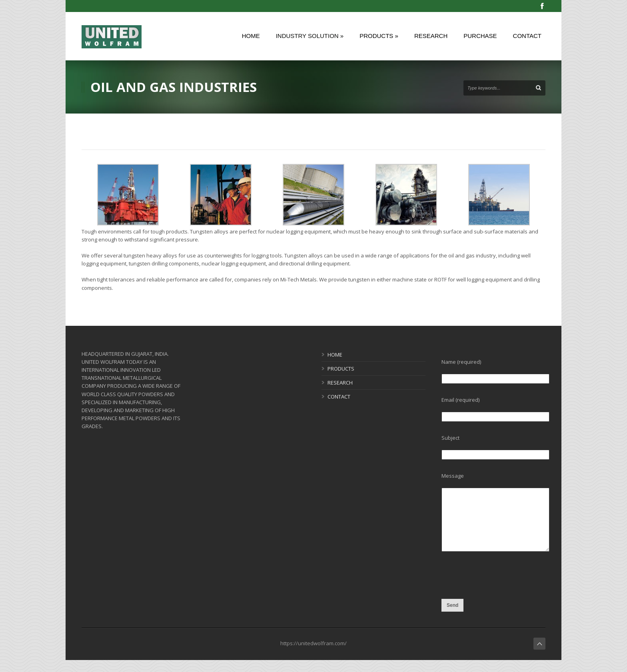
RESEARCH (340, 383)
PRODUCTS (341, 369)
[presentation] (502, 594)
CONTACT (339, 397)
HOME (335, 355)
